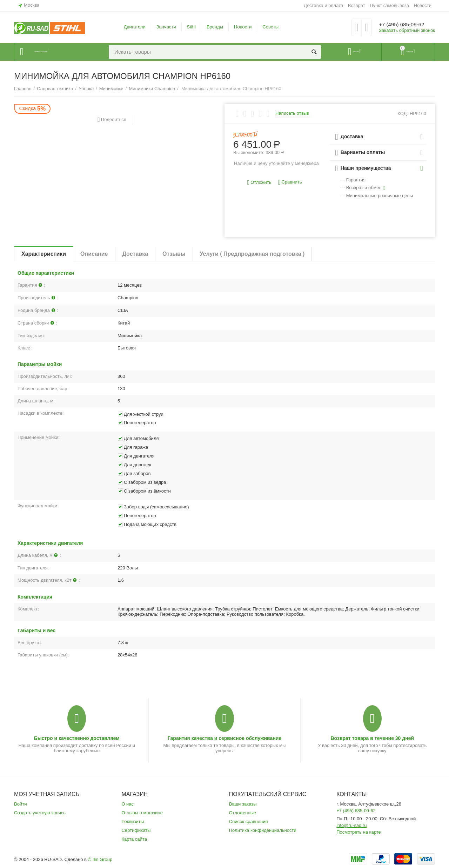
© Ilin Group (100, 859)
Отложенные (243, 813)
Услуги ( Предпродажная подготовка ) (252, 254)
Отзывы (174, 254)
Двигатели (135, 27)
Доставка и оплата (323, 5)
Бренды (215, 27)
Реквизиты (133, 822)
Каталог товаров (57, 52)
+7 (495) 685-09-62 (406, 25)
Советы (270, 27)
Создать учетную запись (40, 813)
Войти (20, 804)
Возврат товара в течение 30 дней (372, 738)
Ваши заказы (243, 804)
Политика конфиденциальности (263, 830)
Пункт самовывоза (389, 5)
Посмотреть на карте (359, 832)
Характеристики (44, 254)
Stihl (191, 27)
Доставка (135, 254)
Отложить (259, 183)
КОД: (403, 113)
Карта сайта (134, 839)
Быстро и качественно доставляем (77, 738)
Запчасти (166, 27)
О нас (128, 804)
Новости (423, 5)
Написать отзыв (292, 113)
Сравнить (290, 182)
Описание (94, 254)
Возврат (357, 5)
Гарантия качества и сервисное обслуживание (224, 738)
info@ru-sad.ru (351, 825)
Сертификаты (136, 830)
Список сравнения (249, 822)
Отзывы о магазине (142, 813)
